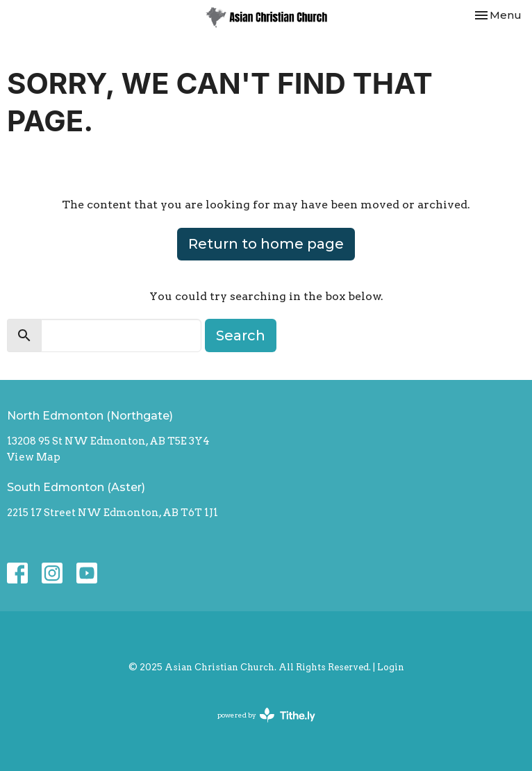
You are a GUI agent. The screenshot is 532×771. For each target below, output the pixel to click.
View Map (34, 457)
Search (241, 335)
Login (391, 667)
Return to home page (266, 244)
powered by (266, 715)
